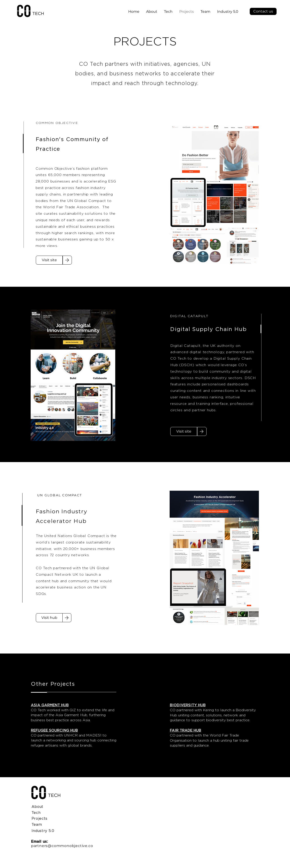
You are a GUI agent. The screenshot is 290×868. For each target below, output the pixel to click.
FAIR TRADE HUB (186, 730)
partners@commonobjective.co (62, 846)
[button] (263, 11)
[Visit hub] (49, 618)
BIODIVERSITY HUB (188, 705)
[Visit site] (49, 260)
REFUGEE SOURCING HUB (54, 730)
